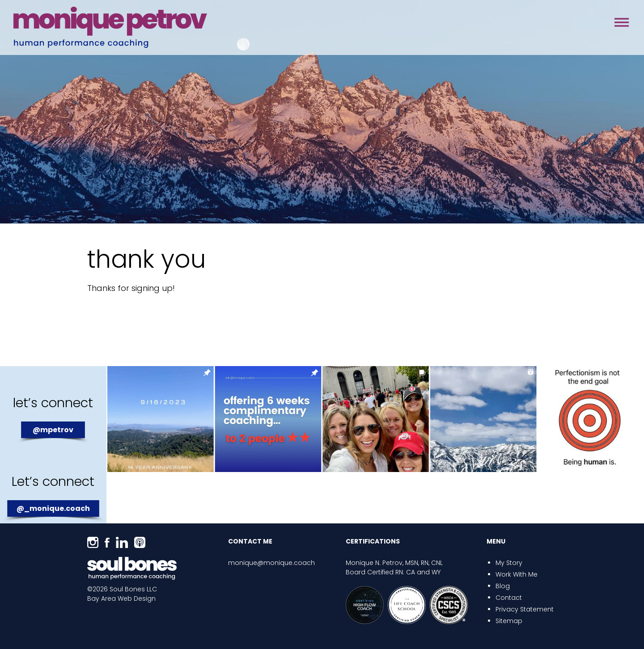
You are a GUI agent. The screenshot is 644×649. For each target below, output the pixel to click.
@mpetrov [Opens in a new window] (53, 430)
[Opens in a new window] (93, 542)
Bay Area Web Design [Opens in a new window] (121, 598)
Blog (503, 586)
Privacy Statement (525, 609)
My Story (509, 563)
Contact (509, 598)
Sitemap (509, 621)
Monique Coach (110, 27)
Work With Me (517, 574)
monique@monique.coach (271, 563)
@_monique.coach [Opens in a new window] (53, 508)
